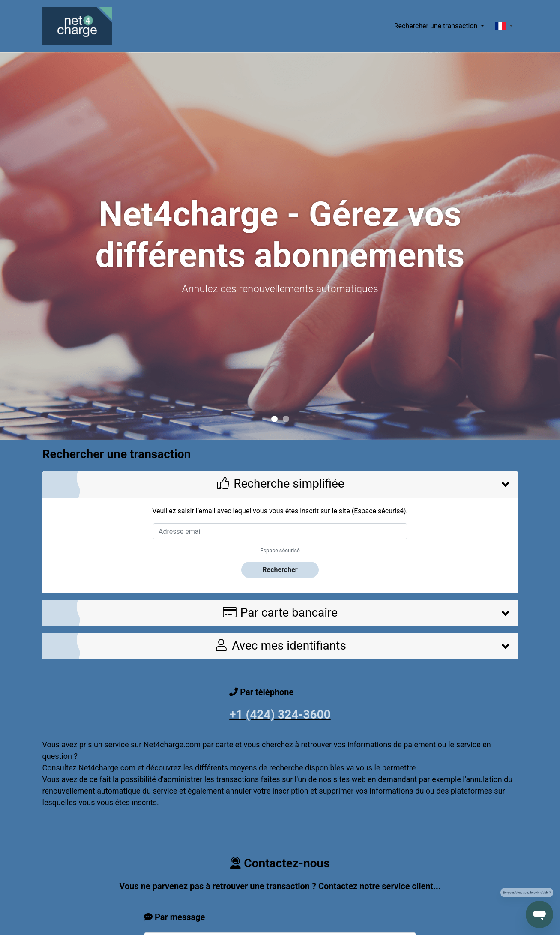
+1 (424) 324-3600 (280, 715)
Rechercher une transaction (437, 26)
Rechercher (280, 570)
